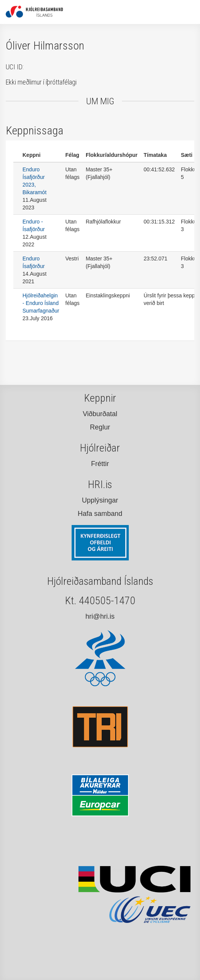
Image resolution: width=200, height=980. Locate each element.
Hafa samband (100, 514)
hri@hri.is (100, 616)
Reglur (100, 427)
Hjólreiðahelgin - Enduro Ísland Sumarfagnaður (41, 303)
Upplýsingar (100, 500)
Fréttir (100, 464)
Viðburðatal (100, 414)
